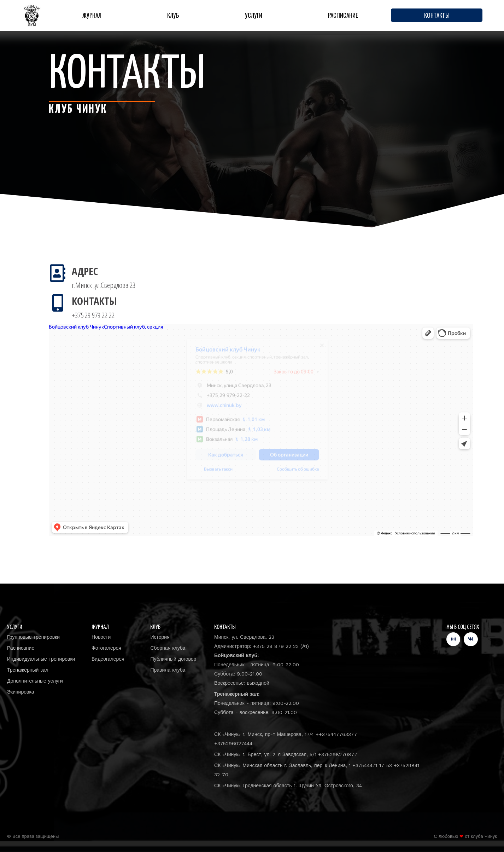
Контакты (437, 15)
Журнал (92, 15)
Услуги (254, 15)
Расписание (343, 15)
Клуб (173, 15)
